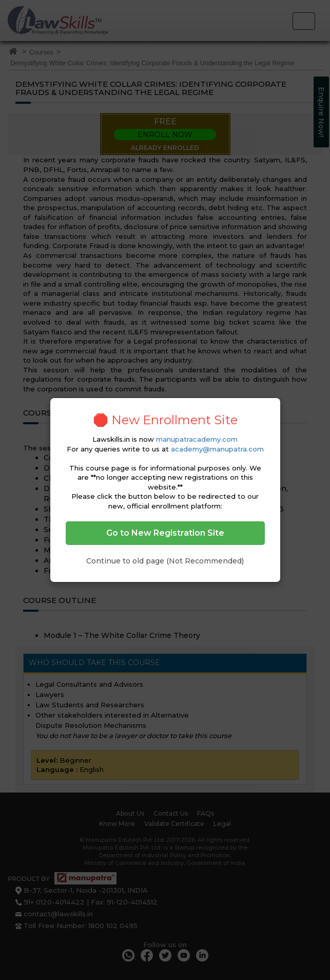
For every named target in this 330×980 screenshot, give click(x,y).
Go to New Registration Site (165, 533)
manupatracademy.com (197, 439)
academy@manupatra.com (217, 449)
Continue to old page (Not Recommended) (165, 561)
